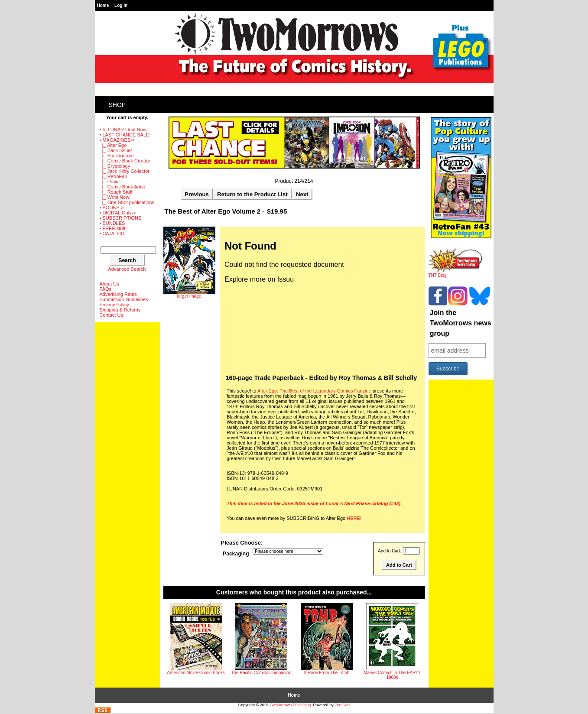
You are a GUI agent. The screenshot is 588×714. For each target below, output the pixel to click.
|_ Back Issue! (116, 150)
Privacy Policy (114, 305)
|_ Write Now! (115, 197)
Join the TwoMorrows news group (461, 323)
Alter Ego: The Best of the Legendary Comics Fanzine (314, 391)
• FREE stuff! (113, 228)
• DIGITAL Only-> (118, 213)
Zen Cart (342, 705)
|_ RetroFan (114, 176)
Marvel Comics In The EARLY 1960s (392, 675)
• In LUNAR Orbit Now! (124, 130)
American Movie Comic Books (196, 673)
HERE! (354, 518)
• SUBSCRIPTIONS (121, 218)
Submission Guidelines (124, 299)
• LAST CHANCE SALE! (125, 135)
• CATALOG (112, 234)
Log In (121, 5)
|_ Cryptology (115, 166)
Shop (117, 105)
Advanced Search (127, 269)
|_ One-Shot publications (127, 202)
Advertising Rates (118, 294)
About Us (109, 284)
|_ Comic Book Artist (122, 187)
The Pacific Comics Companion (261, 673)
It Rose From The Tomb (327, 673)
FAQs (106, 289)
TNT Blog (456, 273)
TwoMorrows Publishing (290, 705)
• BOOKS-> (112, 208)
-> (117, 140)
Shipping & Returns (120, 310)
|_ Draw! (110, 182)
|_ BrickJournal (117, 156)
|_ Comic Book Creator (125, 161)
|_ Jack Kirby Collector (125, 171)
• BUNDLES (112, 223)
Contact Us (111, 315)
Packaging (236, 554)
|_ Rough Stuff (116, 192)
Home (103, 5)
